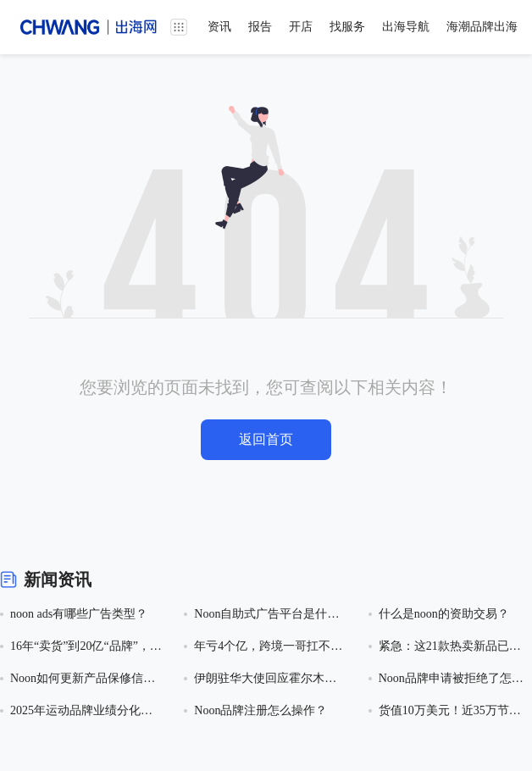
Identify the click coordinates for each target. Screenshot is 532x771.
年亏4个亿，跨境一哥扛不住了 (268, 648)
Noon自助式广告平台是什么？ (260, 616)
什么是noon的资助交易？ (444, 614)
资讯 (219, 27)
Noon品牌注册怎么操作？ (260, 710)
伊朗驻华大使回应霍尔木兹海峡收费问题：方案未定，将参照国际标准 (265, 680)
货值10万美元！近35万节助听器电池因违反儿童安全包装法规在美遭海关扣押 (450, 712)
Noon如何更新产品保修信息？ (77, 680)
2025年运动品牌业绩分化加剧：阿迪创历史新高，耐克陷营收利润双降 (81, 712)
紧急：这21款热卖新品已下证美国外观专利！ (450, 648)
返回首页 (266, 439)
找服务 (347, 27)
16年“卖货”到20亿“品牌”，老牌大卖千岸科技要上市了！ (86, 648)
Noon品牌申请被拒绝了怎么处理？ (451, 680)
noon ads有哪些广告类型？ (79, 614)
